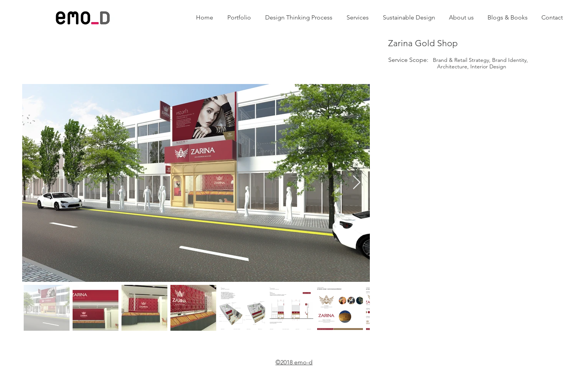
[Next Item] (357, 183)
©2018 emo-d (294, 362)
